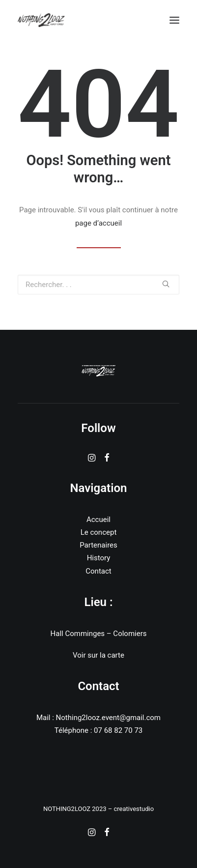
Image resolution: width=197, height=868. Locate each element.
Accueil (98, 520)
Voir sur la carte (98, 655)
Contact (98, 571)
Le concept (99, 532)
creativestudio (134, 809)
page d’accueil (98, 223)
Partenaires (98, 545)
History (99, 558)
